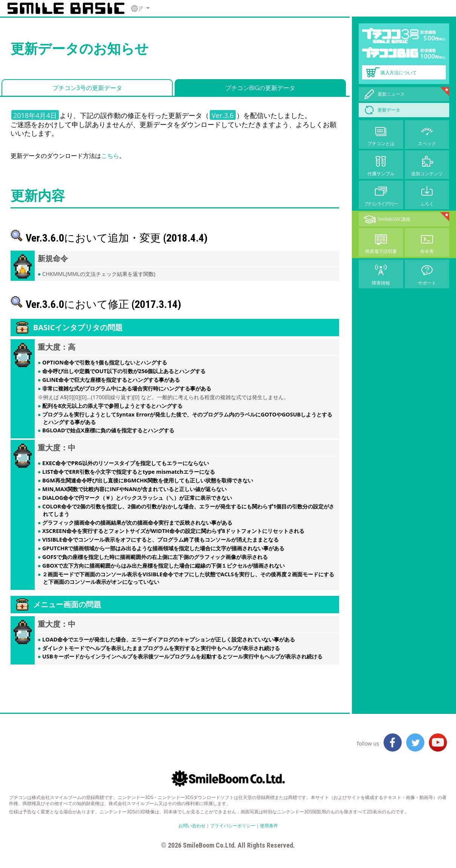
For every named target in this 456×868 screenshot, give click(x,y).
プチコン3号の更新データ (87, 88)
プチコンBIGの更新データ (260, 88)
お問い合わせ (192, 826)
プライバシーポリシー (233, 826)
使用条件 (269, 826)
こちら (110, 156)
